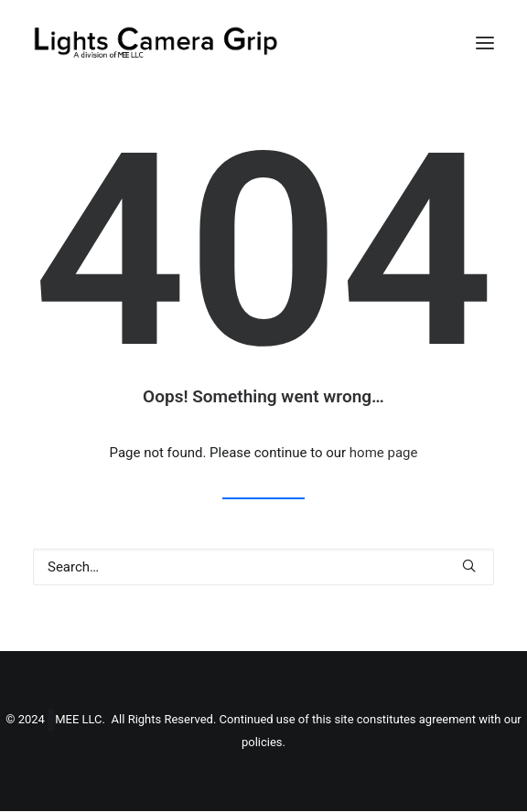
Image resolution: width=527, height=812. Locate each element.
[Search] (263, 567)
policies (262, 743)
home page (384, 453)
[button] (485, 43)
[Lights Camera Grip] (156, 43)
